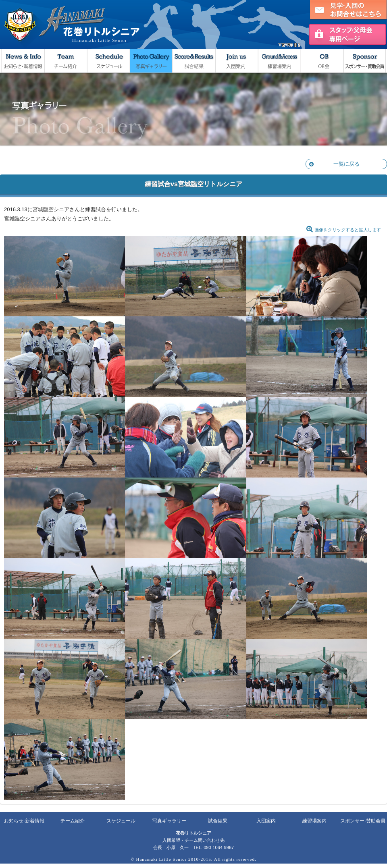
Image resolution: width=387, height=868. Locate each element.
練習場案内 (279, 61)
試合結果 (193, 61)
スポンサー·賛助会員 (363, 821)
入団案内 (236, 61)
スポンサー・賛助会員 (364, 61)
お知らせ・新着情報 (23, 61)
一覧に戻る (334, 164)
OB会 (322, 61)
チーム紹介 (65, 61)
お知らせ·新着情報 (24, 821)
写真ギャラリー (151, 61)
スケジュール (108, 61)
